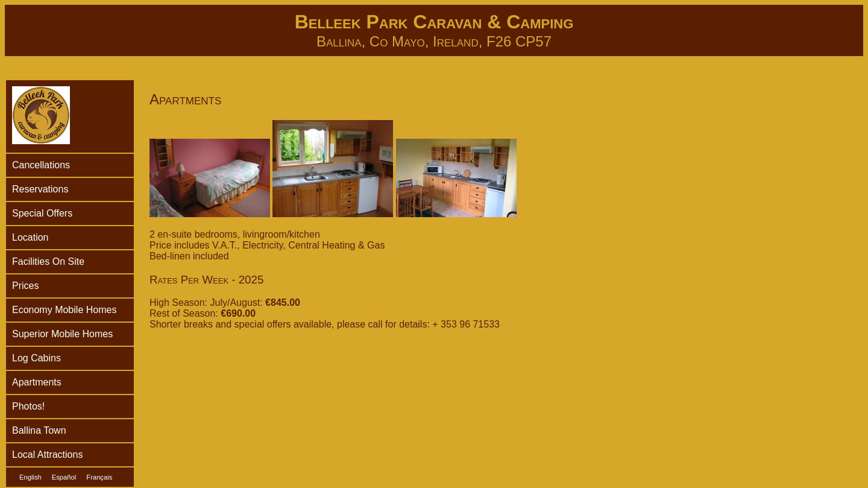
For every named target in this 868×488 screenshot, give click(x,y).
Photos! (28, 406)
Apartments (37, 382)
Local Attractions (47, 455)
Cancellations (41, 165)
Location (30, 237)
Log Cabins (36, 358)
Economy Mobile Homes (64, 310)
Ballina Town (39, 430)
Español (64, 477)
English (30, 477)
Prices (25, 286)
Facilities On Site (48, 261)
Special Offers (42, 213)
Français (99, 477)
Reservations (40, 189)
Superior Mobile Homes (62, 334)
